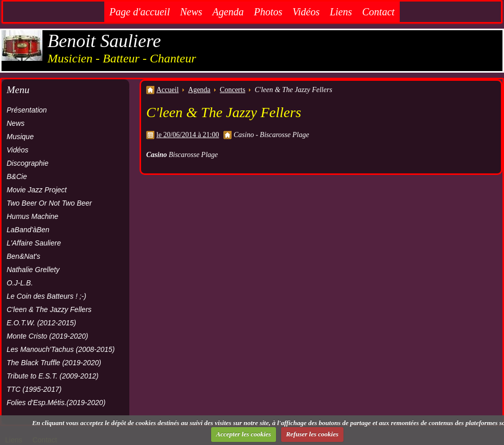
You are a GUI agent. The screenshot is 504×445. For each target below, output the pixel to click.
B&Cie (17, 176)
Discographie (28, 163)
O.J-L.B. (20, 283)
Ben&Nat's (24, 256)
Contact (379, 12)
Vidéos (306, 12)
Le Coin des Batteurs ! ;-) (47, 296)
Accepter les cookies (244, 434)
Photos (268, 12)
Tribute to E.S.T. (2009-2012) (53, 376)
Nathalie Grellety (33, 270)
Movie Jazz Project (37, 190)
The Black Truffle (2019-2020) (54, 363)
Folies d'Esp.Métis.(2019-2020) (56, 403)
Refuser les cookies (312, 434)
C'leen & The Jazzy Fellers (49, 309)
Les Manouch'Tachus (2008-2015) (61, 349)
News (191, 12)
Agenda (228, 12)
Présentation (27, 110)
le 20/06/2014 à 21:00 (188, 135)
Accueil (168, 90)
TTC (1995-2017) (34, 389)
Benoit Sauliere (104, 41)
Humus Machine (32, 216)
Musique (20, 137)
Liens (341, 12)
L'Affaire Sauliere (34, 243)
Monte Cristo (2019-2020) (48, 336)
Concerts (233, 90)
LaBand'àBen (28, 230)
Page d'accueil (140, 12)
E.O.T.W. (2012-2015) (41, 323)
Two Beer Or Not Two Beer (49, 203)
